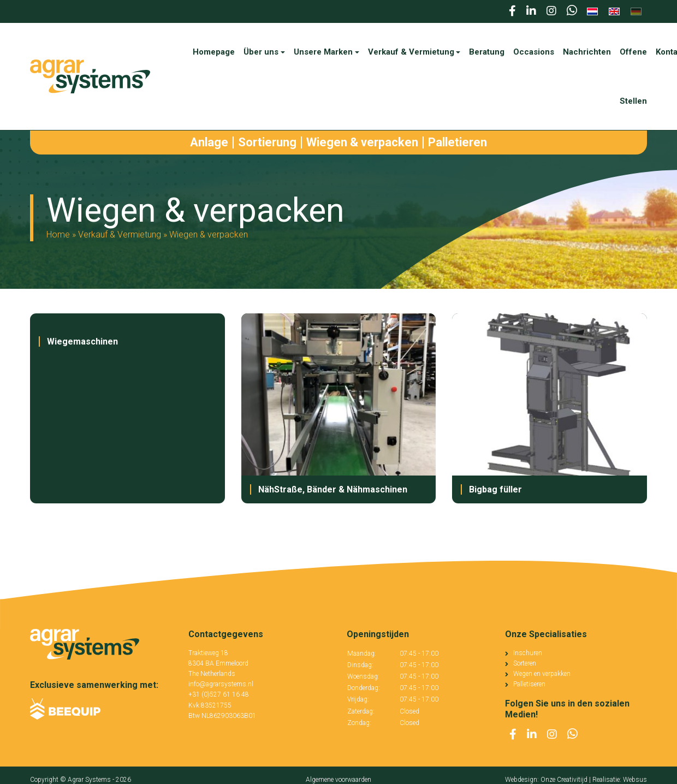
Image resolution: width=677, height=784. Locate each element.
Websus (635, 780)
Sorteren (525, 663)
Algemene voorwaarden (339, 780)
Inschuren (528, 653)
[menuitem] (592, 12)
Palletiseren (529, 684)
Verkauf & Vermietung (120, 234)
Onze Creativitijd (564, 780)
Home (58, 234)
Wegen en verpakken (542, 674)
